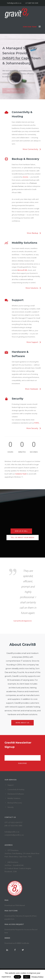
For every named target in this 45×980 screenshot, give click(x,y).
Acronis (25, 177)
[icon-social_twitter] (23, 950)
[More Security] (33, 428)
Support (11, 785)
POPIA (37, 423)
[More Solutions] (33, 288)
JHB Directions (13, 862)
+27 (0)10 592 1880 (15, 826)
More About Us (22, 723)
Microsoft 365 (22, 270)
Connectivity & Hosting (16, 789)
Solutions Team (21, 474)
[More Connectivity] (32, 149)
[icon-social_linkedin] (8, 950)
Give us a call (21, 531)
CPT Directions (13, 850)
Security (11, 807)
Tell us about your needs (23, 537)
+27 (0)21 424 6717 (15, 822)
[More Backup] (34, 233)
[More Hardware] (33, 389)
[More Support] (34, 342)
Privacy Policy (37, 977)
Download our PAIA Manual (15, 905)
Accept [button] (17, 977)
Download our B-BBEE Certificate (17, 943)
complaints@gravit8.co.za (14, 835)
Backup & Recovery (15, 803)
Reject (27, 977)
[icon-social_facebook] (16, 950)
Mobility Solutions (14, 798)
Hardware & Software (16, 794)
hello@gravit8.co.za (12, 832)
